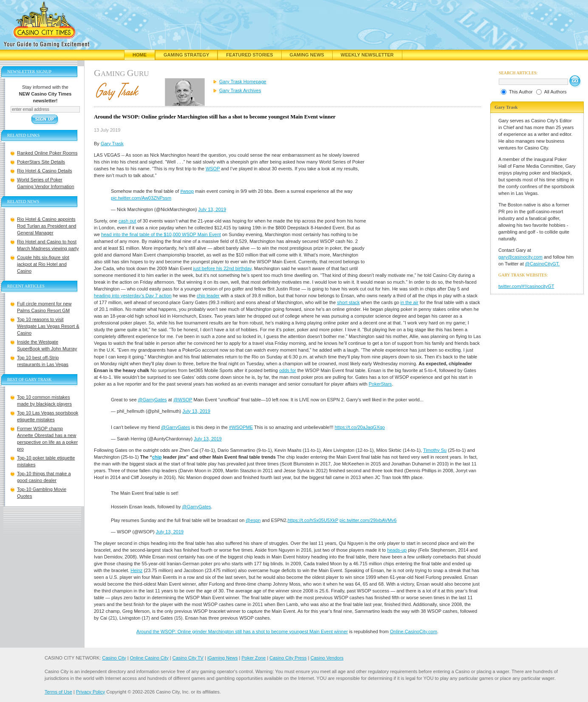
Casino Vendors (327, 658)
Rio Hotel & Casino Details (45, 171)
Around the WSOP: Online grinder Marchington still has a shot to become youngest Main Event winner (242, 632)
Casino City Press (288, 658)
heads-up (397, 550)
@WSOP (183, 400)
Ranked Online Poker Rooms (47, 153)
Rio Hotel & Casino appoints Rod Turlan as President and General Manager (47, 226)
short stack (348, 302)
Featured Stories (249, 55)
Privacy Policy (90, 692)
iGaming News (223, 658)
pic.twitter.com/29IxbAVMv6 (368, 520)
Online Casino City (149, 658)
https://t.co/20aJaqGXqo (360, 427)
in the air (410, 302)
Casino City (114, 658)
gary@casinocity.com (520, 257)
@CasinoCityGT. (542, 264)
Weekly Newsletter (367, 55)
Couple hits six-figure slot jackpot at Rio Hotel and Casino (43, 264)
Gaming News (307, 55)
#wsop (187, 191)
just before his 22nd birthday (222, 268)
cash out (127, 221)
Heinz (136, 570)
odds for (288, 370)
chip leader (208, 296)
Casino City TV (188, 658)
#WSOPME (241, 427)
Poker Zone (253, 658)
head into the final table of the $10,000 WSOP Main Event (161, 234)
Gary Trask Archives (240, 90)
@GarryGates (153, 400)
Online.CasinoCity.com (414, 632)
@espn (253, 520)
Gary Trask (112, 144)
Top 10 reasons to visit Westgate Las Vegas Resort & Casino (48, 326)
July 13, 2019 (212, 209)
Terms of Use (58, 692)
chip (157, 457)
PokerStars (380, 384)
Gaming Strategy (186, 55)
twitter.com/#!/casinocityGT (526, 286)
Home (140, 55)
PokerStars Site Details (41, 162)
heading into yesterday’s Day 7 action (133, 296)
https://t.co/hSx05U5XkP (313, 520)
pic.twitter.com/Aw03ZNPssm (141, 198)
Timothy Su (435, 450)
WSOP (213, 169)
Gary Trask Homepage (243, 82)
